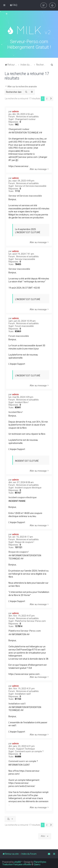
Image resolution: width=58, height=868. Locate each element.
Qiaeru (37, 864)
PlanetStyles (40, 862)
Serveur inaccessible (25, 259)
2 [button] (47, 98)
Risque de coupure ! (25, 542)
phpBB (18, 862)
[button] (51, 98)
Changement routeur (25, 119)
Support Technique (26, 748)
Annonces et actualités (27, 116)
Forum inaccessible (24, 326)
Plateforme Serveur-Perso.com (30, 621)
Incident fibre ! (22, 402)
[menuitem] (14, 5)
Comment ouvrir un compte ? (29, 751)
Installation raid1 (23, 693)
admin (15, 111)
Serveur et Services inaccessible (31, 186)
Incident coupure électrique (28, 487)
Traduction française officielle (17, 864)
